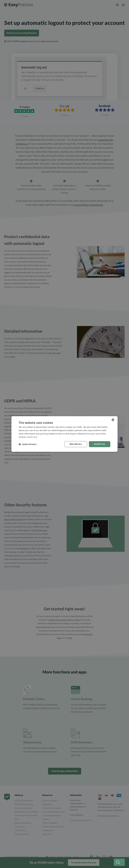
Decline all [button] (76, 444)
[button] (28, 444)
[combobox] (113, 420)
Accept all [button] (100, 444)
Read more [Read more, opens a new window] (32, 437)
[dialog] (64, 434)
